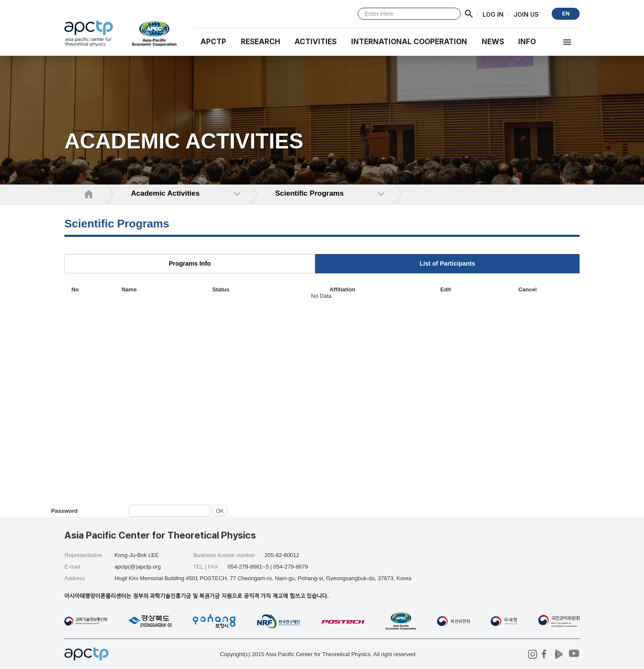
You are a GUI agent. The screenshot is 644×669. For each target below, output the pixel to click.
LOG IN (493, 14)
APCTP (213, 42)
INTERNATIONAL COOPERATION (409, 42)
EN (566, 14)
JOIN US (526, 14)
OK (220, 510)
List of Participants (447, 263)
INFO (527, 42)
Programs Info (190, 263)
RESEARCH (261, 42)
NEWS (493, 42)
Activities (316, 42)
